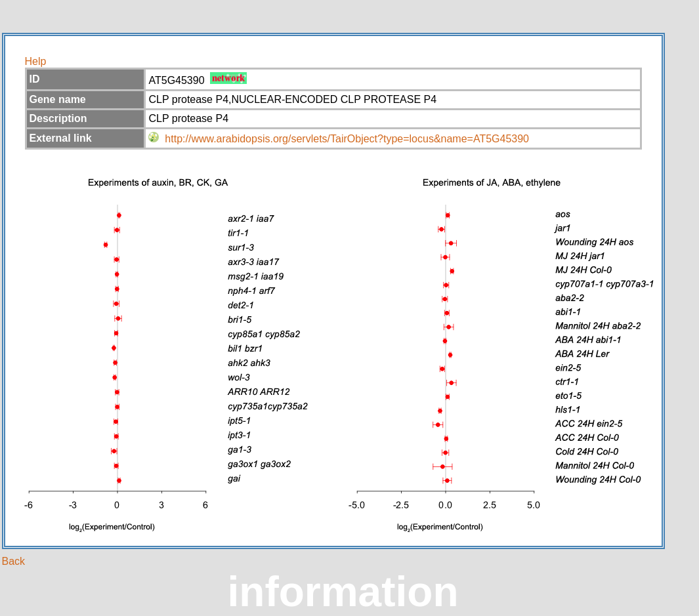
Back (14, 561)
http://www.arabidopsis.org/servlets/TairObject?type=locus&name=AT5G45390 (347, 139)
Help (36, 61)
